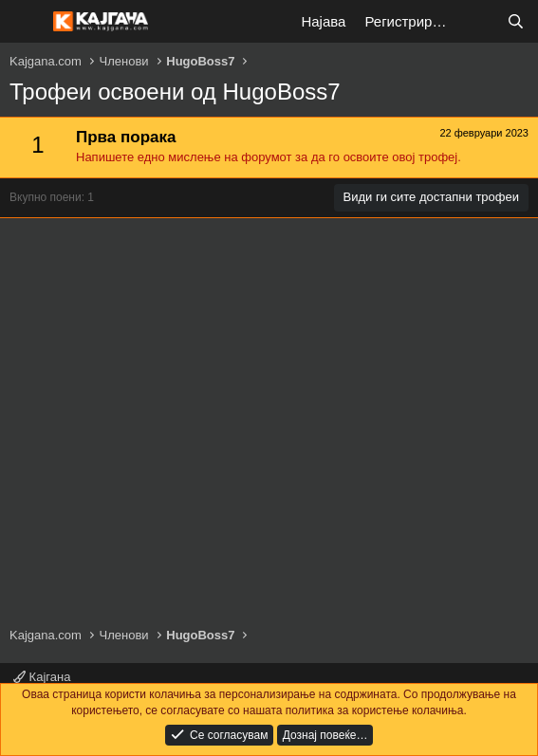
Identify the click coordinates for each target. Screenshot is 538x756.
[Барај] (516, 21)
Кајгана (42, 677)
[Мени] (26, 22)
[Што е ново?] (478, 21)
